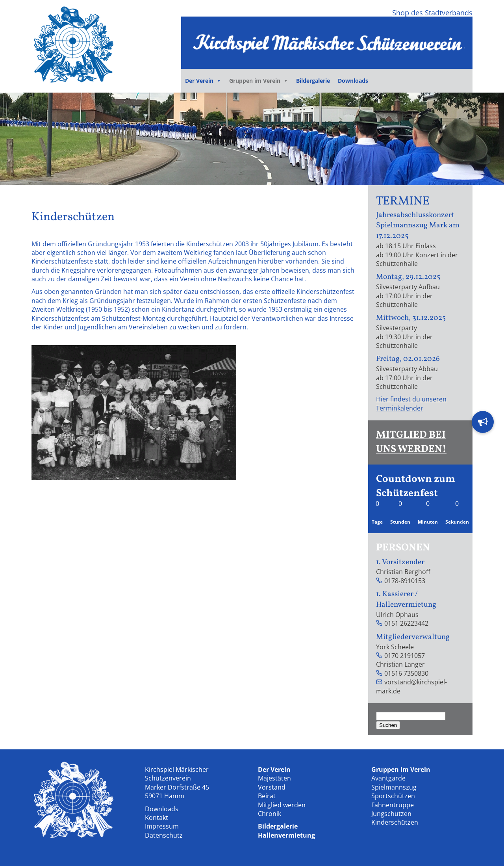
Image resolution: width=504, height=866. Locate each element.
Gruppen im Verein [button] (259, 81)
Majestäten (274, 778)
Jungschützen (391, 814)
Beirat (267, 796)
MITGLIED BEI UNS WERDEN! (411, 442)
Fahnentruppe (393, 805)
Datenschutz (164, 835)
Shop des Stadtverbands (432, 13)
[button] (483, 422)
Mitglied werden (282, 805)
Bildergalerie (313, 81)
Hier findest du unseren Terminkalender (411, 403)
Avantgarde (388, 778)
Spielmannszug (394, 787)
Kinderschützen (395, 822)
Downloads (353, 81)
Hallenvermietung (286, 835)
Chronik (270, 814)
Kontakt (157, 818)
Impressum (162, 826)
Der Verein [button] (203, 81)
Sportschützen (393, 796)
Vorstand (272, 787)
